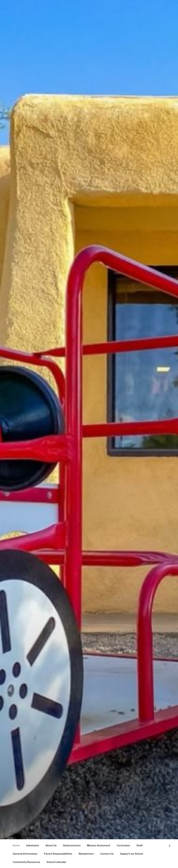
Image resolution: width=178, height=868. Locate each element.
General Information (25, 854)
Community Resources (26, 862)
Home (16, 845)
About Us (51, 845)
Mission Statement (99, 845)
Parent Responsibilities (58, 854)
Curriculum (123, 845)
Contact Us (107, 854)
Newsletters (86, 854)
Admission (33, 845)
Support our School (132, 854)
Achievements (72, 845)
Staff (139, 845)
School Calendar (56, 862)
